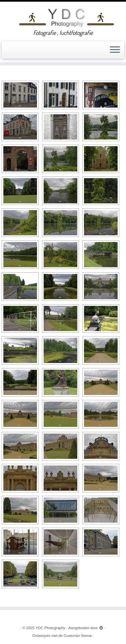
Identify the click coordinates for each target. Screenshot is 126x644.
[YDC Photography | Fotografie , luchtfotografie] (66, 17)
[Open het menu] (115, 50)
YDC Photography (51, 628)
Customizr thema (78, 636)
